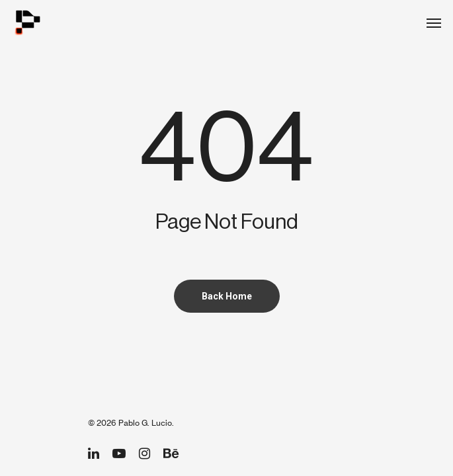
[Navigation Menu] (434, 22)
